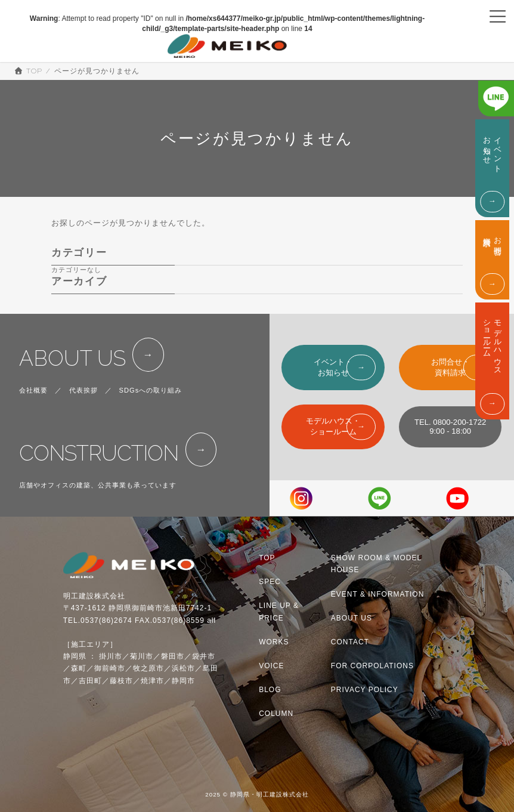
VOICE (271, 666)
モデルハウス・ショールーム (333, 426)
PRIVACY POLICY (365, 690)
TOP (267, 558)
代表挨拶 (83, 390)
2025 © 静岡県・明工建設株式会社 (257, 795)
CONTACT (350, 642)
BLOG (270, 690)
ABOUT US (72, 358)
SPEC (270, 582)
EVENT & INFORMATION (378, 594)
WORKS (274, 642)
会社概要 (33, 390)
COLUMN (276, 714)
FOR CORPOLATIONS (372, 666)
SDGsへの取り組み (151, 390)
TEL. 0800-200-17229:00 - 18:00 (450, 427)
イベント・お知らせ (333, 367)
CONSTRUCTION (99, 453)
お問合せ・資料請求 (450, 367)
